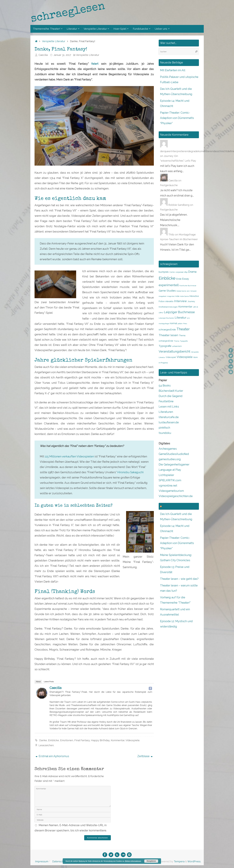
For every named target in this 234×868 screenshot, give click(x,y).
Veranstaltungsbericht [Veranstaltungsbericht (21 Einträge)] (174, 351)
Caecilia (43, 55)
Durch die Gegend (171, 396)
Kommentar (118, 740)
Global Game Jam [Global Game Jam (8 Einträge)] (183, 291)
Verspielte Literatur (54, 41)
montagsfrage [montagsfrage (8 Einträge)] (164, 324)
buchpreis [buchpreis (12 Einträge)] (164, 272)
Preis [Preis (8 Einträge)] (185, 324)
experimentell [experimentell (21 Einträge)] (169, 285)
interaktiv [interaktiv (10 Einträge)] (169, 301)
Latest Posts (49, 682)
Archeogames (168, 449)
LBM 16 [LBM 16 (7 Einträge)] (195, 307)
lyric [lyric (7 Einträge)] (188, 318)
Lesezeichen (46, 745)
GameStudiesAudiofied (174, 454)
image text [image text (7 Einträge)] (171, 296)
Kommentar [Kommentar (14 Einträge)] (185, 307)
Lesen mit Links (169, 407)
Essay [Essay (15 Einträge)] (186, 279)
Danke (43, 740)
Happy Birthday (100, 740)
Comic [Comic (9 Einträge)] (172, 272)
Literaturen (166, 412)
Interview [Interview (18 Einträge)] (181, 301)
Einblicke (54, 740)
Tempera (179, 861)
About (38, 682)
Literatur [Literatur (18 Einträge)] (180, 318)
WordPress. (194, 861)
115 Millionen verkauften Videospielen (69, 456)
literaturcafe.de (169, 417)
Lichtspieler (166, 475)
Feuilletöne (166, 401)
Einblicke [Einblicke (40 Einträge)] (167, 278)
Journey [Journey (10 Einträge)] (191, 301)
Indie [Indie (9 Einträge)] (177, 296)
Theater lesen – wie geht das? (179, 579)
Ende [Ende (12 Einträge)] (179, 279)
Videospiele (133, 740)
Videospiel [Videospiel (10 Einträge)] (171, 357)
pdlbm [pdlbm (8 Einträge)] (180, 324)
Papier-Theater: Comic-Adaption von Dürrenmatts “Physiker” (177, 118)
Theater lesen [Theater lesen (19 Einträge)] (168, 335)
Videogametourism (171, 491)
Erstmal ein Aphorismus (52, 756)
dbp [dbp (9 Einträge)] (186, 272)
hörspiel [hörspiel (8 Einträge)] (193, 291)
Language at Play (170, 470)
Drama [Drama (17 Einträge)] (192, 272)
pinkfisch (164, 428)
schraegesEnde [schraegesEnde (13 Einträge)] (167, 330)
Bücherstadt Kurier (171, 391)
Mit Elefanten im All (173, 70)
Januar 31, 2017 (62, 55)
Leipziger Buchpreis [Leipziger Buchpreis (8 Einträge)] (166, 318)
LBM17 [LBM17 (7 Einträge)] (161, 313)
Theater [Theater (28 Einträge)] (183, 329)
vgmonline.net (168, 486)
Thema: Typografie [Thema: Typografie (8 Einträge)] (181, 341)
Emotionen (67, 740)
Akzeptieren (151, 861)
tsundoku (165, 433)
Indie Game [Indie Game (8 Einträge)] (184, 296)
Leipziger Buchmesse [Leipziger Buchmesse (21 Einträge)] (179, 312)
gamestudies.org (170, 459)
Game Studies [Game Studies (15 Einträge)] (167, 291)
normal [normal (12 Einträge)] (173, 323)
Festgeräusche (169, 185)
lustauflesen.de (169, 422)
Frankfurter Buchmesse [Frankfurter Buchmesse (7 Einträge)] (188, 286)
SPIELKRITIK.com (170, 480)
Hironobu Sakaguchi (130, 472)
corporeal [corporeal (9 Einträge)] (180, 272)
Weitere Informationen (133, 861)
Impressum (42, 861)
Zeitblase (145, 756)
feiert (96, 64)
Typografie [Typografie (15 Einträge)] (165, 346)
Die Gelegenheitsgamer (174, 464)
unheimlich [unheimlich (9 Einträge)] (177, 346)
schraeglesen (171, 506)
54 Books (165, 386)
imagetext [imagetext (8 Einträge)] (162, 296)
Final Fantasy (82, 740)
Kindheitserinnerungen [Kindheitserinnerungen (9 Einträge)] (168, 307)
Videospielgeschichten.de (176, 496)
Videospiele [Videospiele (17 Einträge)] (185, 357)
